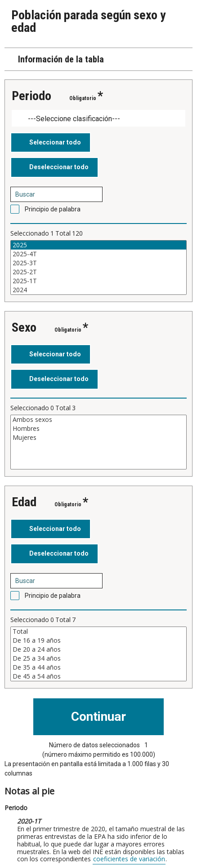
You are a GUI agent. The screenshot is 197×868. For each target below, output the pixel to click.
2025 (98, 245)
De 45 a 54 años (98, 676)
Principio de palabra (53, 209)
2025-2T (98, 272)
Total (98, 631)
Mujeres (98, 438)
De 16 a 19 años (98, 640)
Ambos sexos (98, 420)
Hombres (98, 429)
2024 (98, 290)
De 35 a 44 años (98, 667)
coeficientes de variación (129, 859)
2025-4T (98, 254)
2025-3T (98, 263)
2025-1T (98, 281)
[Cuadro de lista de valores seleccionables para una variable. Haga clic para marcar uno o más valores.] (98, 267)
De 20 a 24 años (98, 649)
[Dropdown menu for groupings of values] (98, 118)
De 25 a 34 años (98, 658)
